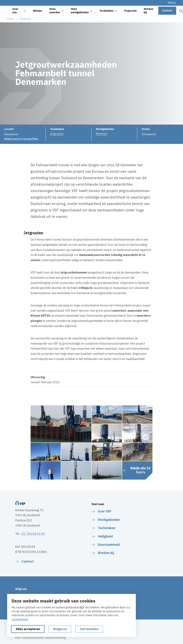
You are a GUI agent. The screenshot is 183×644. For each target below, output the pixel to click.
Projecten (25, 19)
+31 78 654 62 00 (33, 534)
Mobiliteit (102, 134)
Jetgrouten (57, 134)
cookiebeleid (20, 619)
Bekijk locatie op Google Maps (21, 139)
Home (10, 19)
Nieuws (172, 3)
